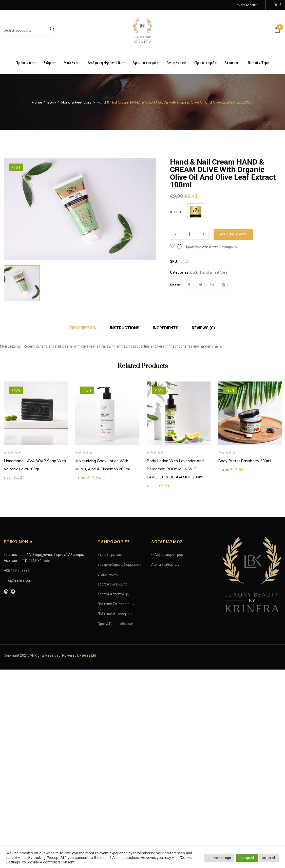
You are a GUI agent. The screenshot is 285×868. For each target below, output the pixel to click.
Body (52, 102)
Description (83, 328)
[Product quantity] (189, 234)
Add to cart (233, 234)
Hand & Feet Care (76, 102)
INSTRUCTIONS (125, 328)
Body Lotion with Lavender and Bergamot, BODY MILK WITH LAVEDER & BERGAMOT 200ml (175, 469)
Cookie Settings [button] (219, 858)
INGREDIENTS (166, 328)
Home (37, 102)
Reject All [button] (269, 858)
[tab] (83, 328)
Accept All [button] (247, 858)
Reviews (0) (203, 328)
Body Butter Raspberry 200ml (245, 461)
